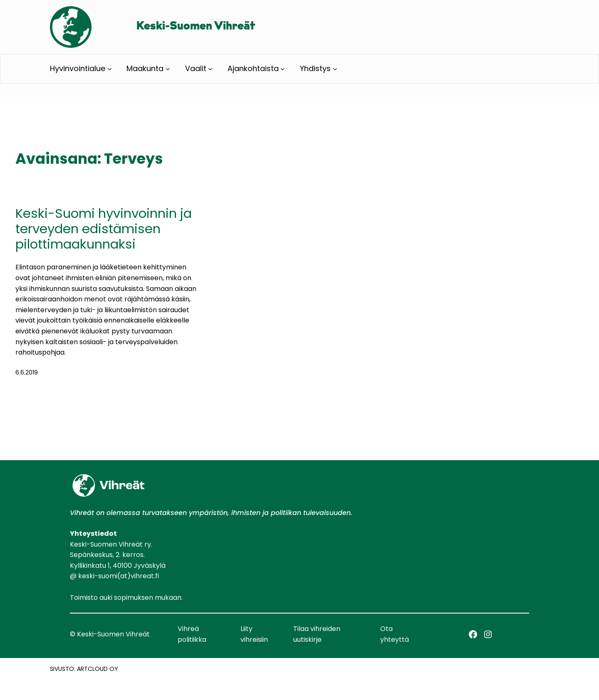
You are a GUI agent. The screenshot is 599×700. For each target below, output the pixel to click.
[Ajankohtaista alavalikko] (283, 69)
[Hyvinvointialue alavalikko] (110, 69)
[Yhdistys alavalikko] (335, 69)
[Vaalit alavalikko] (210, 69)
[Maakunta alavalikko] (168, 69)
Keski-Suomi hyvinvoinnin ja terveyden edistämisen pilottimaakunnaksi (104, 229)
